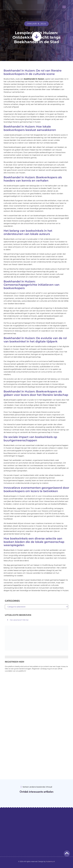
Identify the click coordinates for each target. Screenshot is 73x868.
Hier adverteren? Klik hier (19, 620)
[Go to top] (67, 853)
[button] (64, 7)
